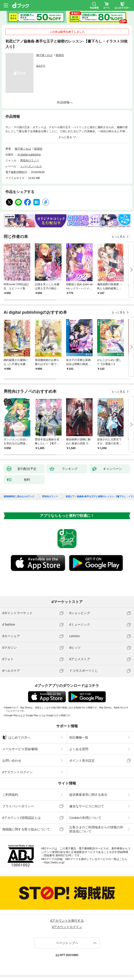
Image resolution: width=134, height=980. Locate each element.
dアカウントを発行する (67, 921)
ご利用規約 (10, 795)
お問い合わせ (12, 761)
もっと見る (118, 237)
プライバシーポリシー (18, 806)
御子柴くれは (44, 55)
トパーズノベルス (31, 166)
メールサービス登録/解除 (20, 749)
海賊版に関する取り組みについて (26, 829)
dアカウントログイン (17, 772)
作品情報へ (65, 102)
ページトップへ (67, 943)
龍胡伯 (60, 55)
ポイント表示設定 (82, 761)
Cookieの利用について (85, 818)
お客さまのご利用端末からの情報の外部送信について (96, 829)
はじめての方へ (16, 737)
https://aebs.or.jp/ (54, 862)
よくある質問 (79, 749)
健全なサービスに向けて (87, 806)
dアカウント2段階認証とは (22, 818)
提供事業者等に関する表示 (88, 795)
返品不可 (41, 66)
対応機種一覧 (79, 737)
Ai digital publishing (29, 155)
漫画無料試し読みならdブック (19, 497)
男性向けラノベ (30, 160)
